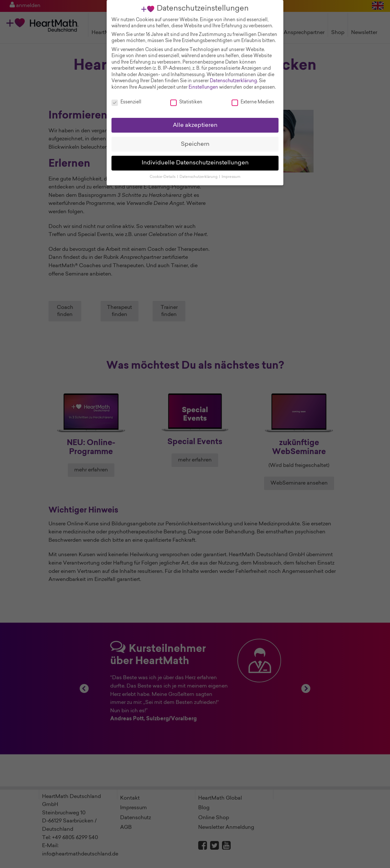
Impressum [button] (231, 175)
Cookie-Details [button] (163, 175)
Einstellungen (203, 85)
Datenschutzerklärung (233, 79)
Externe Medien (253, 100)
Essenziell (126, 100)
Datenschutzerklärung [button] (199, 175)
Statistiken (186, 100)
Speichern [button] (195, 142)
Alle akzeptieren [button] (195, 123)
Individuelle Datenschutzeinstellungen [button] (195, 161)
